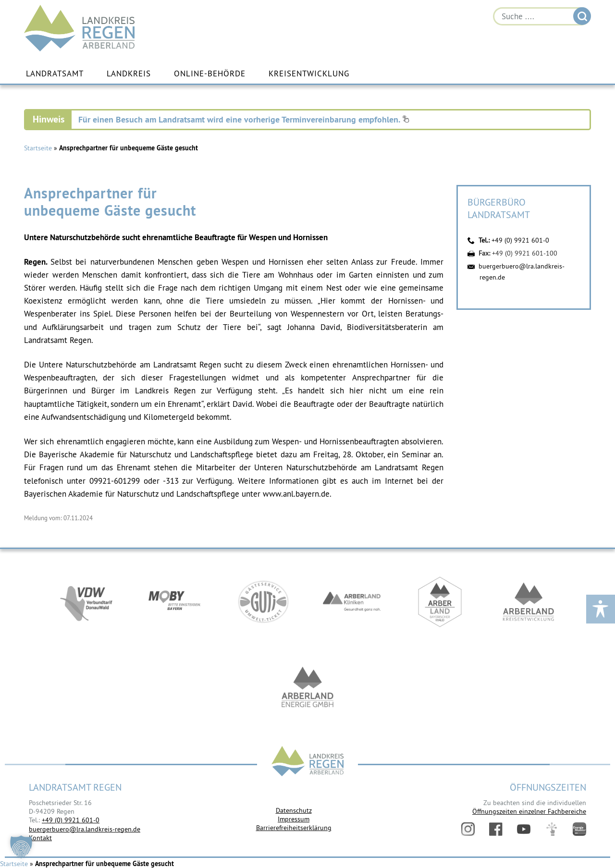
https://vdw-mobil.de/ (86, 602)
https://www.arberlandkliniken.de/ (352, 602)
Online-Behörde (210, 73)
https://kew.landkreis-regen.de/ (529, 602)
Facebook (496, 829)
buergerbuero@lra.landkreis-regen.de (85, 829)
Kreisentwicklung (309, 73)
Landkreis (129, 73)
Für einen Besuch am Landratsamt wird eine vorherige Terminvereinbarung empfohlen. (244, 119)
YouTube (524, 829)
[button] (21, 847)
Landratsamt (55, 73)
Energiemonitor (579, 829)
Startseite (38, 148)
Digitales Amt (552, 829)
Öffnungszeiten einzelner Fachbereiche (529, 811)
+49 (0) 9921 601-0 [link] (71, 820)
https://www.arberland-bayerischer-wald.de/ (440, 602)
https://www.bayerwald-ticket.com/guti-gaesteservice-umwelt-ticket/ (263, 602)
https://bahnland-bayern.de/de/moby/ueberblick (175, 602)
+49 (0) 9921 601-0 (520, 240)
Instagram (468, 829)
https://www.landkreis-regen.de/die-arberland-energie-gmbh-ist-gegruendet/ (307, 688)
